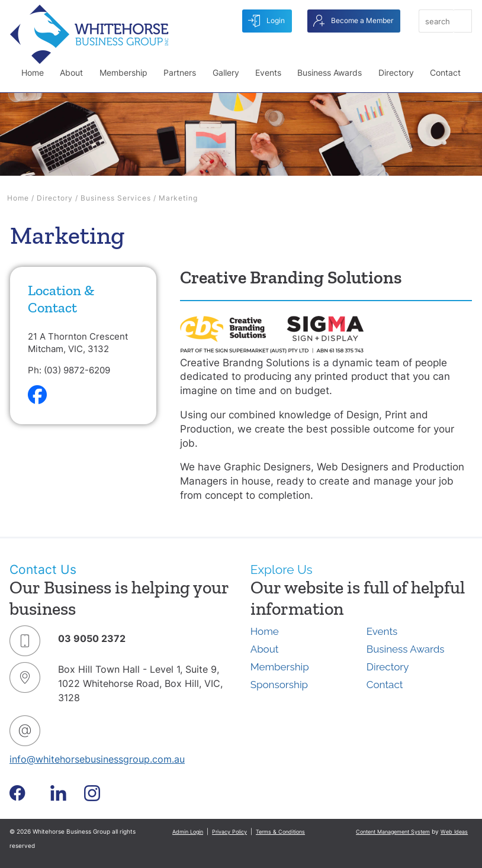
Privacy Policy (229, 832)
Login (266, 21)
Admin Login (188, 832)
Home (33, 72)
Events (268, 72)
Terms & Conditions (280, 832)
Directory (396, 72)
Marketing (178, 198)
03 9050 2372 (92, 638)
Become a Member (353, 21)
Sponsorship (279, 685)
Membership (123, 72)
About (71, 72)
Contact (445, 72)
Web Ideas (454, 832)
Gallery (226, 72)
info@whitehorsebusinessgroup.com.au (97, 759)
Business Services (116, 198)
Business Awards (330, 72)
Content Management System (393, 832)
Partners (180, 72)
